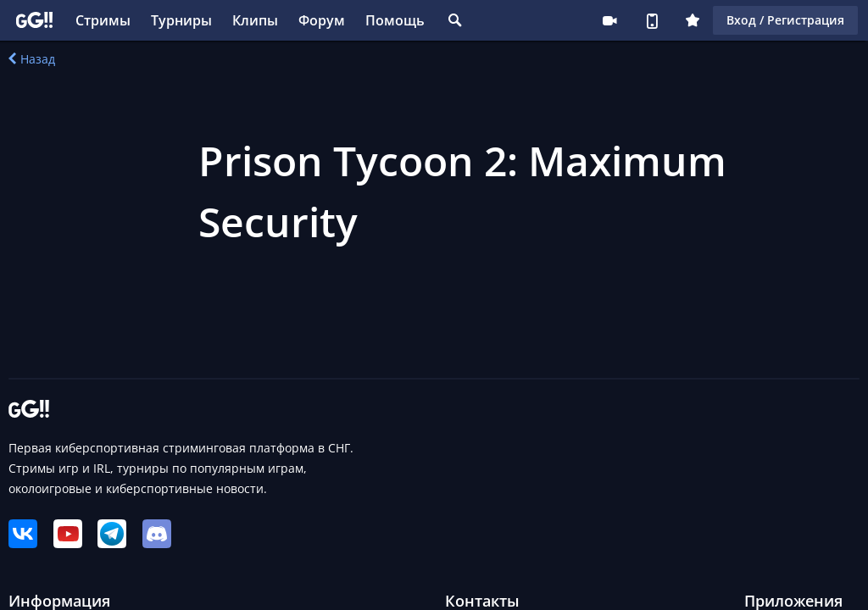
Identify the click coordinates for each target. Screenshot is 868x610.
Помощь (395, 20)
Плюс (693, 20)
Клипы (255, 20)
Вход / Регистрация (785, 20)
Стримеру (609, 20)
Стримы (103, 20)
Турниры (181, 20)
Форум (322, 20)
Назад (32, 59)
